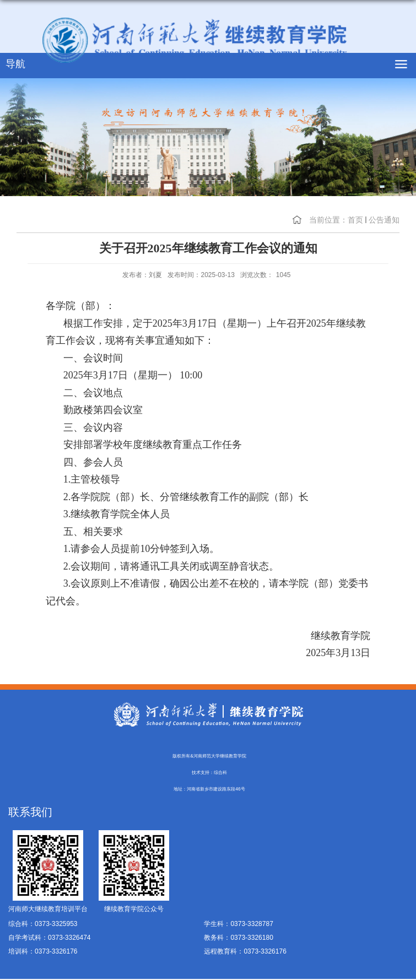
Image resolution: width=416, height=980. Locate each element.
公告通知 (384, 220)
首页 (355, 220)
